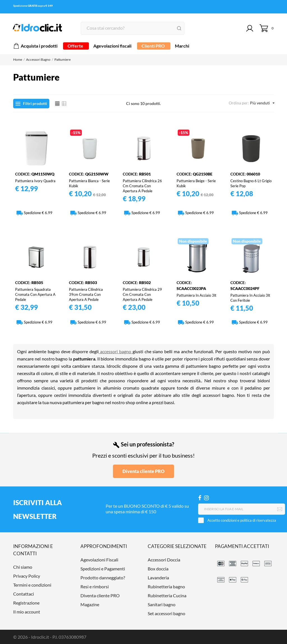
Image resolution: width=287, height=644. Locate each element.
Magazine (90, 604)
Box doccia (158, 569)
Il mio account (27, 612)
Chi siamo (23, 567)
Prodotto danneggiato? (103, 578)
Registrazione (26, 603)
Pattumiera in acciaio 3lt (196, 295)
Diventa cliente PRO (143, 471)
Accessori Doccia (164, 560)
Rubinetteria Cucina (167, 595)
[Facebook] (200, 498)
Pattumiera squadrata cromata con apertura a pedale (35, 294)
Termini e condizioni (32, 585)
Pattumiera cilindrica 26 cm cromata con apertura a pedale (142, 186)
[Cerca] (133, 28)
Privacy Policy (27, 576)
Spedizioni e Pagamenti (103, 569)
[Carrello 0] (267, 28)
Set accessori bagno (166, 613)
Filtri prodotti (31, 103)
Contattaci (24, 594)
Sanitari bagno (162, 604)
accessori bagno (116, 351)
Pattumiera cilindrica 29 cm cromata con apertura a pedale (142, 294)
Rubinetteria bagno (166, 586)
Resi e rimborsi (95, 586)
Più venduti (262, 103)
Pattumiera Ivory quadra (35, 181)
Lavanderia (158, 578)
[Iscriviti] (280, 509)
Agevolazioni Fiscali (99, 560)
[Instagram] (206, 498)
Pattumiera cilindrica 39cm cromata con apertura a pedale (86, 294)
